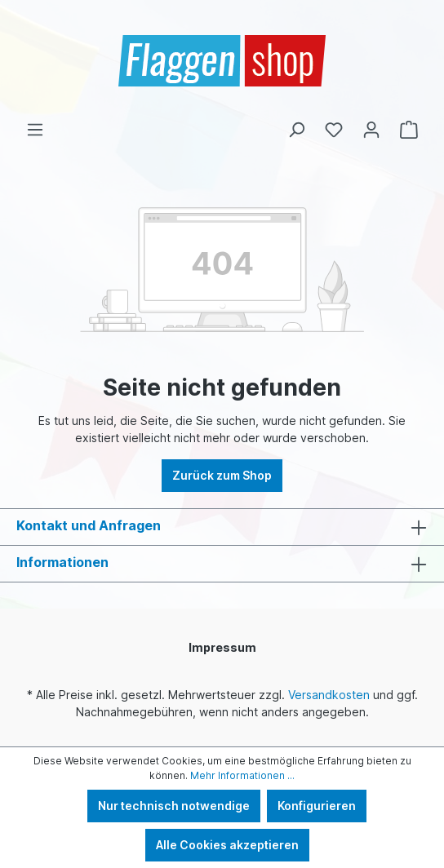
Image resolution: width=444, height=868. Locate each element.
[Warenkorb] (409, 130)
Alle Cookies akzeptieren (227, 845)
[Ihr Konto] (371, 130)
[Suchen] (296, 130)
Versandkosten (329, 695)
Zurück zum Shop (222, 475)
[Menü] (35, 130)
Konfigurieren (317, 806)
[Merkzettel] (334, 130)
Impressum (222, 647)
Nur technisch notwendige (174, 806)
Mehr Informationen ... (242, 775)
